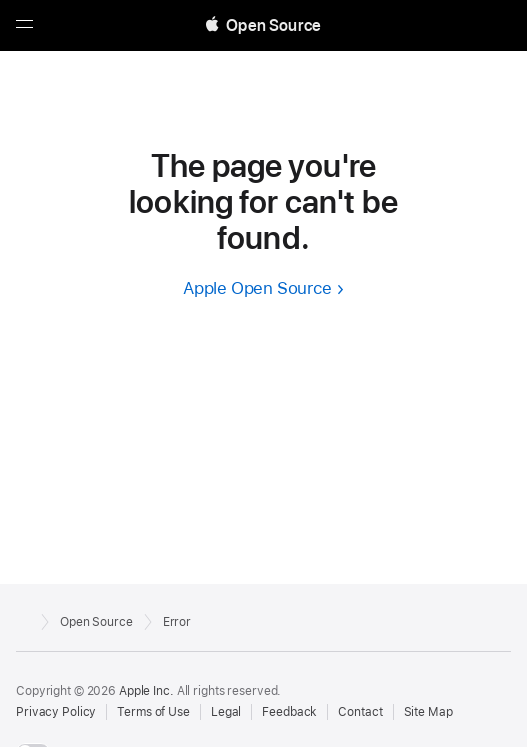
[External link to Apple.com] (23, 620)
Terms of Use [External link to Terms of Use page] (153, 712)
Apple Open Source (257, 288)
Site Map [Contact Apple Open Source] (428, 712)
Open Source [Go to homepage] (96, 622)
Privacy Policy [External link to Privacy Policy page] (56, 712)
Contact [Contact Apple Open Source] (360, 712)
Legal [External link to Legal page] (226, 712)
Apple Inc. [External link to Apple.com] (146, 691)
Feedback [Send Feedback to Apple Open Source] (289, 712)
